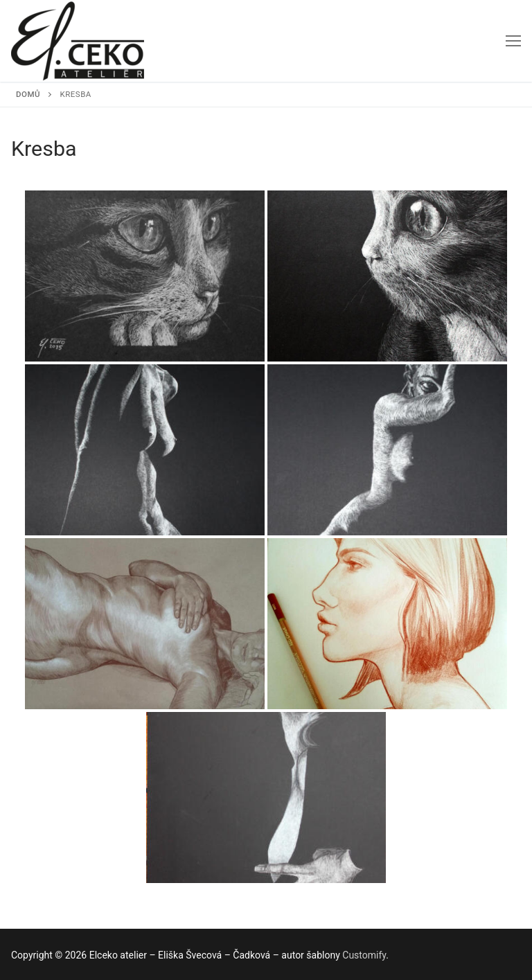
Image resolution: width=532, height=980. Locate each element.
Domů (28, 94)
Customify (364, 955)
